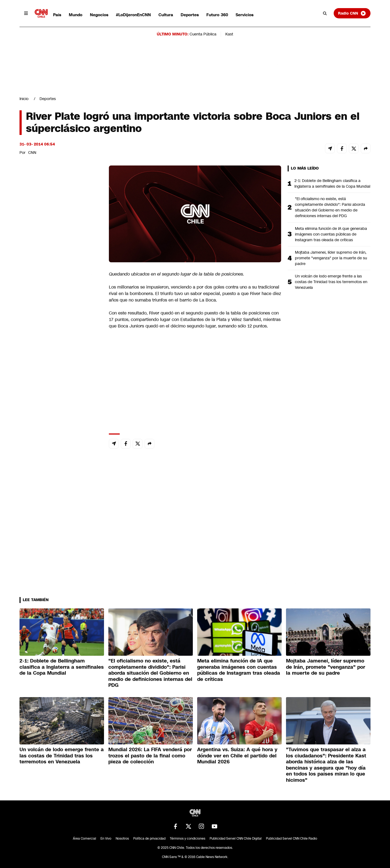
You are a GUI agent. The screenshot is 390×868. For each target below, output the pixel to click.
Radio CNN (352, 13)
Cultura (166, 15)
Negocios (99, 15)
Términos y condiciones (188, 839)
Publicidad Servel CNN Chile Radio (292, 839)
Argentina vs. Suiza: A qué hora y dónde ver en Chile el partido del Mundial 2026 (237, 756)
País (57, 15)
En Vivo (106, 839)
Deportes (190, 15)
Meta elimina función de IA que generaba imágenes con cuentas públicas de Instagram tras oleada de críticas (331, 234)
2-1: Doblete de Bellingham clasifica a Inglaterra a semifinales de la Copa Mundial (332, 183)
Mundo (76, 15)
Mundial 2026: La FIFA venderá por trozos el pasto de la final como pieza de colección (150, 756)
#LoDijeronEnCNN (133, 15)
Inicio (24, 99)
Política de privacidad (149, 839)
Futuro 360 (217, 15)
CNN (32, 153)
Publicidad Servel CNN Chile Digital (236, 839)
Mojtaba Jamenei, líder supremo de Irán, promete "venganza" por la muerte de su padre (331, 258)
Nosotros (122, 839)
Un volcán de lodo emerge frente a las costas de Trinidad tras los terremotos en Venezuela (331, 282)
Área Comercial (84, 839)
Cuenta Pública (203, 34)
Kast (229, 34)
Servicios (245, 15)
